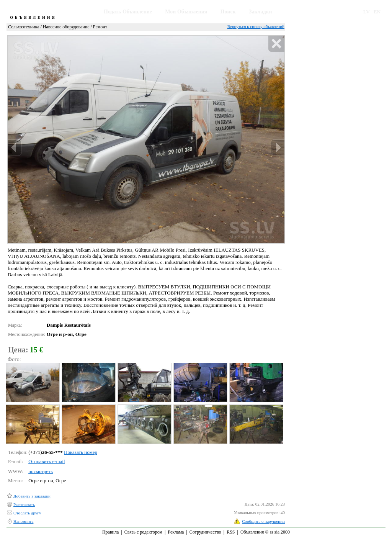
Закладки (261, 12)
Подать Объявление (128, 12)
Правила (110, 532)
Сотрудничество (205, 532)
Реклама (176, 532)
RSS (231, 532)
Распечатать (24, 504)
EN (377, 12)
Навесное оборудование (66, 27)
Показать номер (81, 452)
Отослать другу (27, 513)
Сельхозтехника (24, 27)
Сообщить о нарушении (263, 521)
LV (367, 12)
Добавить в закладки (32, 496)
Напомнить (23, 521)
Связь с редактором (143, 532)
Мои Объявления (186, 12)
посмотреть (41, 471)
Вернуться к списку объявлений (256, 26)
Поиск (228, 12)
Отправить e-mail (47, 461)
